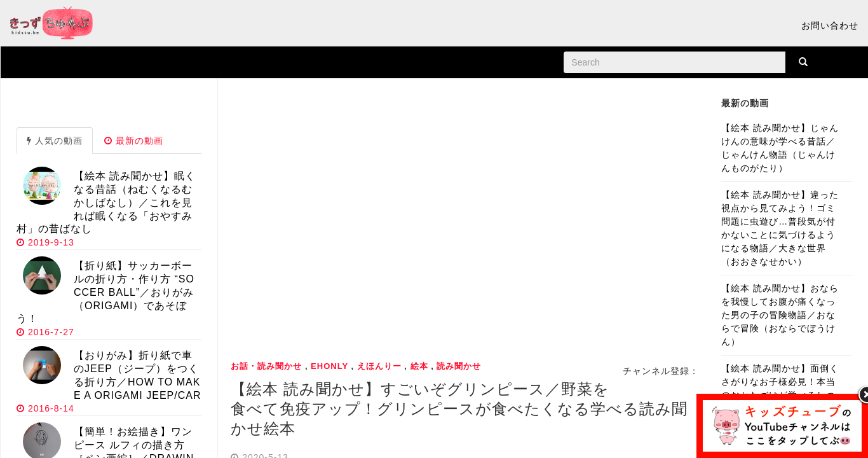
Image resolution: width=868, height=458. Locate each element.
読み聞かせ (459, 366)
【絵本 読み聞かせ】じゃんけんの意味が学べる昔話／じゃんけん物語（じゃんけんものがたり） (780, 148)
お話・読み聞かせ (266, 366)
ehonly (329, 366)
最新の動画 (134, 141)
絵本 (419, 366)
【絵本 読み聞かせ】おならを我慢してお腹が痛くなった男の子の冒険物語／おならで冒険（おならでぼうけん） (780, 315)
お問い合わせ (830, 25)
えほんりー (379, 366)
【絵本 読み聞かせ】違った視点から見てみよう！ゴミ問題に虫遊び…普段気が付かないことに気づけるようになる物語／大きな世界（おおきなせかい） (780, 228)
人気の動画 (55, 141)
